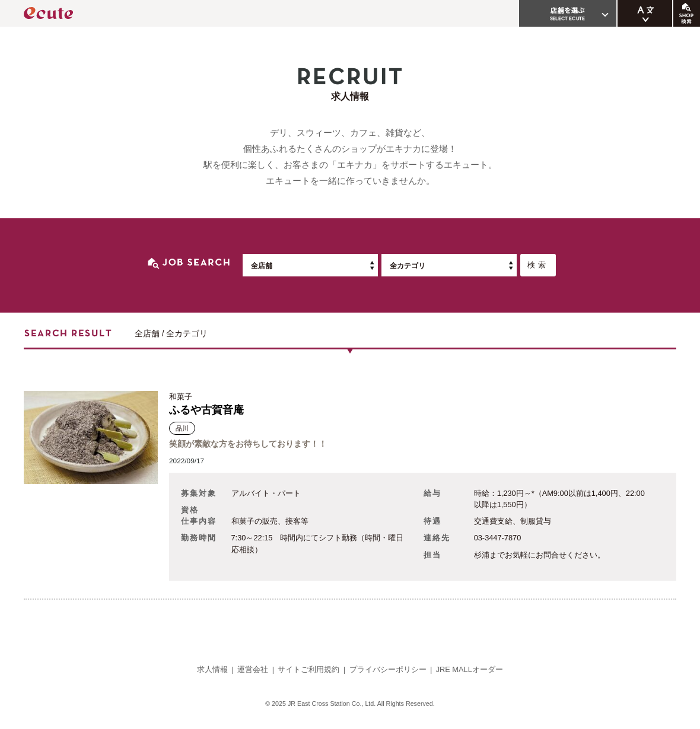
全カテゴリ (408, 266)
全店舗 (262, 266)
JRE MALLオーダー (470, 669)
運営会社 (253, 669)
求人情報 (212, 669)
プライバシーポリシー (388, 669)
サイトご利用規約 (308, 669)
